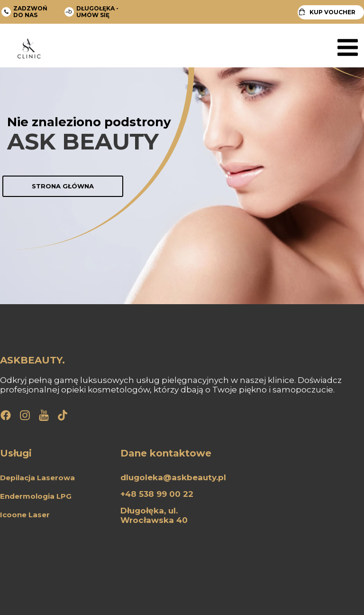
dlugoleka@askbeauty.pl (173, 477)
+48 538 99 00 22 (157, 494)
